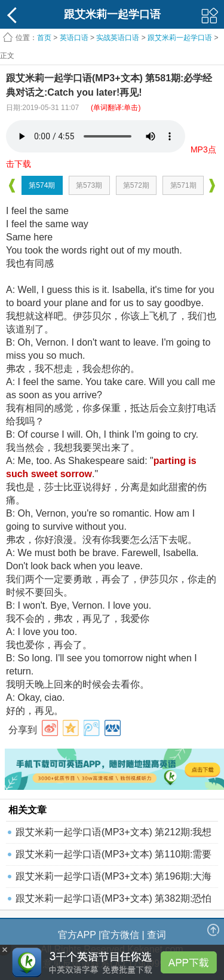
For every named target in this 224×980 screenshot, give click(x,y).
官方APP (77, 935)
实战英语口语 (118, 38)
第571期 (183, 185)
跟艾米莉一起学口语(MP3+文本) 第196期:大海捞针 (113, 879)
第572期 (136, 185)
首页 (44, 38)
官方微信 (120, 935)
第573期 (89, 185)
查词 (157, 935)
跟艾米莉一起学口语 (180, 38)
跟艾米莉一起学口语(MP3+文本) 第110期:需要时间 (113, 857)
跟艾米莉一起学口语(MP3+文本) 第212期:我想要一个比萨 (113, 835)
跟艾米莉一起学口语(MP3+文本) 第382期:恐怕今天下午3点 (113, 901)
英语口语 (74, 38)
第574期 (42, 185)
